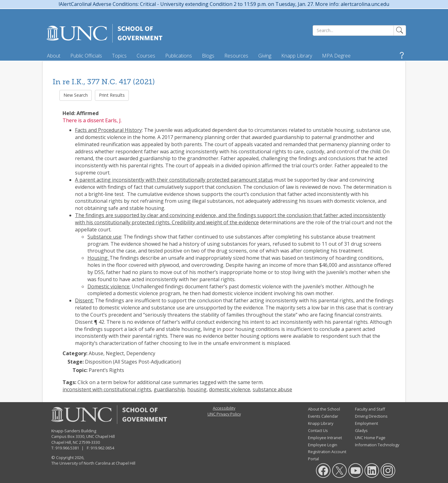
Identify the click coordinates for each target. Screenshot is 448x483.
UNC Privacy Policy (224, 414)
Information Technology (377, 445)
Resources (236, 56)
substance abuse (272, 389)
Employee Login (323, 445)
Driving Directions (371, 416)
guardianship (169, 389)
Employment (366, 423)
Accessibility (224, 408)
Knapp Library (297, 56)
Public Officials (86, 56)
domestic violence (230, 389)
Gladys (361, 430)
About (54, 56)
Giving (265, 56)
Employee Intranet (325, 438)
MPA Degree (336, 56)
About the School (324, 409)
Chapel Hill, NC (65, 442)
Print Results (112, 95)
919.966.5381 (67, 448)
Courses (146, 56)
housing (197, 389)
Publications (179, 56)
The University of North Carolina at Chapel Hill (93, 463)
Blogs (208, 56)
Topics (119, 56)
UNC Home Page (370, 438)
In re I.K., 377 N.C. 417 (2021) (104, 82)
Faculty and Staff (370, 409)
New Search (76, 95)
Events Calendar (323, 416)
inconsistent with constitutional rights (107, 389)
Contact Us (318, 430)
